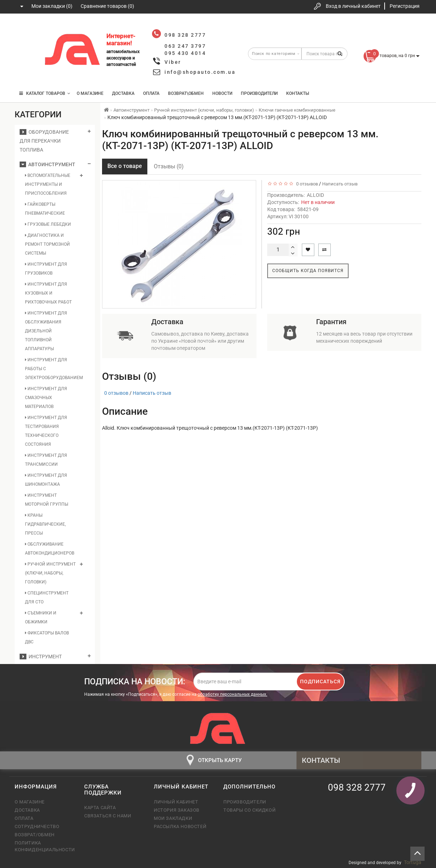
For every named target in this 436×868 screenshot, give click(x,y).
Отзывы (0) (169, 166)
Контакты (298, 93)
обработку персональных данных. (232, 694)
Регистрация (405, 6)
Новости (222, 93)
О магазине (90, 93)
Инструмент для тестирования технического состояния (46, 431)
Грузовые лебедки (48, 224)
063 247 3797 (26, 51)
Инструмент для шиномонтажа (46, 480)
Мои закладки (173, 818)
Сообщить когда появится (308, 271)
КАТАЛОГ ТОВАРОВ (45, 93)
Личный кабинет (176, 802)
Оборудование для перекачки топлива (44, 141)
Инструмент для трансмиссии (46, 460)
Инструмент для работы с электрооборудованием (51, 369)
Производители (259, 93)
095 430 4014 (27, 72)
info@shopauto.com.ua (200, 72)
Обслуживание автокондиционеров (50, 549)
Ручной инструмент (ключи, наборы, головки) (50, 573)
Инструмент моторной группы (47, 500)
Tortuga (413, 862)
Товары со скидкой (249, 810)
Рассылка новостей (180, 826)
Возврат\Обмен (186, 93)
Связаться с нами (108, 816)
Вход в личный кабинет (353, 6)
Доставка (123, 93)
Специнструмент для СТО (47, 598)
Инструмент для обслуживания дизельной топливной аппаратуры (46, 331)
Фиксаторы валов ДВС (47, 637)
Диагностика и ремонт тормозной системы (47, 244)
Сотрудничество (37, 826)
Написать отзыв (340, 184)
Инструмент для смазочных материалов (46, 398)
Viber (173, 62)
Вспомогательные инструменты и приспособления (48, 184)
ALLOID (315, 195)
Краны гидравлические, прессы (45, 524)
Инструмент (41, 657)
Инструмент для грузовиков (46, 269)
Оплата (151, 93)
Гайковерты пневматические (45, 209)
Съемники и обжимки (41, 617)
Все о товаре (125, 166)
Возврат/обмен (35, 835)
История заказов (177, 810)
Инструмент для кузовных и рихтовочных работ (48, 293)
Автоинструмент (47, 164)
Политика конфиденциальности (44, 846)
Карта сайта (100, 808)
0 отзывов (306, 184)
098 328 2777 (26, 29)
